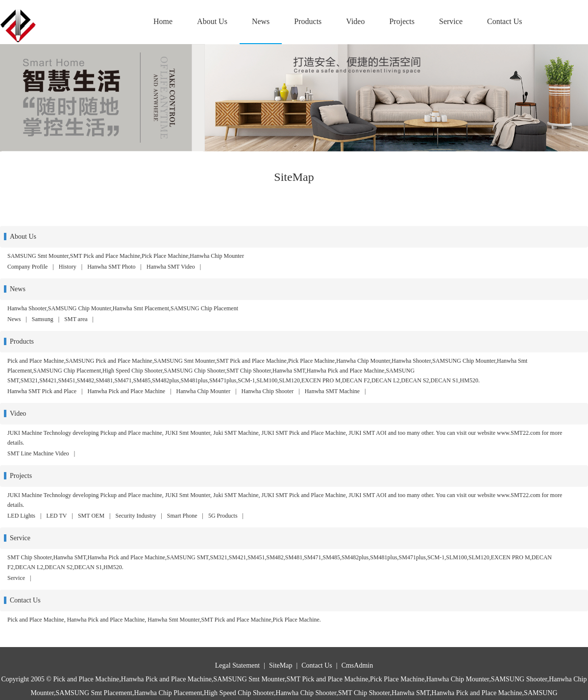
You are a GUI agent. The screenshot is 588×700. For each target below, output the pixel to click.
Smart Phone (182, 516)
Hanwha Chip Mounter (204, 391)
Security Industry (135, 516)
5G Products (223, 516)
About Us (212, 21)
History (68, 267)
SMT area (76, 319)
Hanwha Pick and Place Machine (127, 391)
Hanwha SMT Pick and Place (42, 391)
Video (355, 21)
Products (308, 21)
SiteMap (281, 665)
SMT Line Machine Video (38, 453)
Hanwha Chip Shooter (268, 391)
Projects (402, 21)
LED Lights (21, 516)
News (261, 21)
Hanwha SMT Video (171, 267)
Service (451, 21)
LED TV (56, 516)
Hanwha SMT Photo (111, 267)
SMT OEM (91, 516)
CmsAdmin (357, 665)
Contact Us (505, 21)
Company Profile (27, 267)
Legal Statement (237, 665)
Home (163, 21)
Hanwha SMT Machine (332, 391)
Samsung (43, 319)
